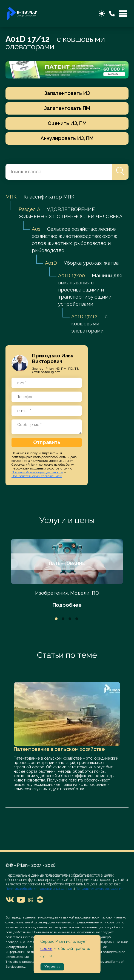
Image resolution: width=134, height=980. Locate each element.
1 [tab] (56, 619)
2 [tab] (63, 619)
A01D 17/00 (72, 275)
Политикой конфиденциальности (37, 472)
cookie (46, 949)
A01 (36, 229)
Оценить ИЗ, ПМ (67, 123)
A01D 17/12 (84, 317)
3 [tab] (70, 619)
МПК (11, 197)
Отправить (47, 442)
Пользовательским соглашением (37, 476)
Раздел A (29, 209)
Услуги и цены (67, 520)
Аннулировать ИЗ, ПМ (67, 138)
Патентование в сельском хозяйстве (59, 749)
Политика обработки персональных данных (39, 889)
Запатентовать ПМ (67, 108)
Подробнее (67, 605)
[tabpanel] (67, 574)
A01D (51, 263)
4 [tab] (77, 619)
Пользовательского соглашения (99, 889)
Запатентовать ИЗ (67, 93)
